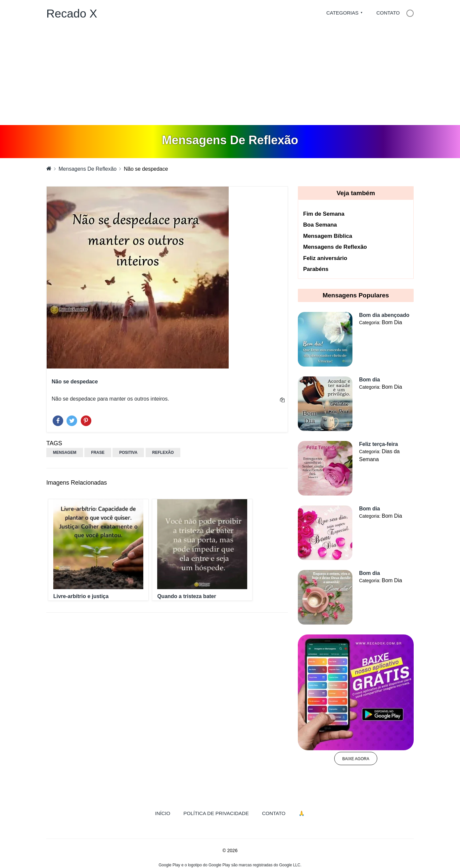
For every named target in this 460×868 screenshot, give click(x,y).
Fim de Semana (324, 214)
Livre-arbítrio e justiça (81, 596)
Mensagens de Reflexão (335, 247)
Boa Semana (320, 225)
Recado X (72, 13)
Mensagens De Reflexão (88, 169)
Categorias (342, 13)
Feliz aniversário (325, 258)
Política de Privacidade (216, 813)
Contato (388, 13)
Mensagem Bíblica (328, 236)
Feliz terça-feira (378, 444)
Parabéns (316, 269)
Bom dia (369, 380)
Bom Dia (392, 322)
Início (166, 813)
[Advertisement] (230, 75)
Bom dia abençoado (384, 315)
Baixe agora (356, 759)
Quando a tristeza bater (187, 596)
